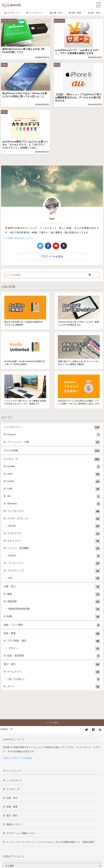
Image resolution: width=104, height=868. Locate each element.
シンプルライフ (36, 13)
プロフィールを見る (52, 257)
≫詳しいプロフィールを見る (17, 758)
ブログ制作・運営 (54, 641)
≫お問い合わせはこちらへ (19, 238)
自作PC (54, 556)
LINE (54, 489)
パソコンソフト (54, 563)
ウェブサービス (54, 511)
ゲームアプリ (54, 672)
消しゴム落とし (54, 679)
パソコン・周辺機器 (54, 548)
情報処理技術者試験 (54, 609)
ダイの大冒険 (52, 451)
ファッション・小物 (54, 442)
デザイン (54, 649)
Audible (54, 467)
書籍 (54, 594)
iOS (54, 578)
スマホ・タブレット (9, 21)
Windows (54, 504)
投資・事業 (76, 13)
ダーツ (54, 687)
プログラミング (54, 571)
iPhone (4, 65)
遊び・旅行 (95, 13)
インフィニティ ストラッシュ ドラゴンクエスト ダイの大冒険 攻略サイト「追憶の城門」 (51, 842)
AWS (54, 474)
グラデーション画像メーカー (21, 833)
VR (54, 496)
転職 (54, 617)
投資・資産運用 (54, 656)
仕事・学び (57, 13)
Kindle (54, 482)
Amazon (54, 435)
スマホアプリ (59, 21)
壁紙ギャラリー (14, 824)
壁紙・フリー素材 (52, 625)
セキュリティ (54, 541)
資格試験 (54, 602)
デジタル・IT (13, 13)
